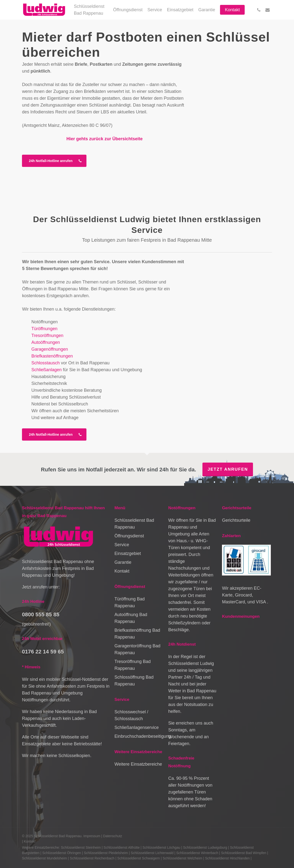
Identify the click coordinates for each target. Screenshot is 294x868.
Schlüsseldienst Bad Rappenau (134, 524)
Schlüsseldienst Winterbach (197, 853)
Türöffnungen (44, 329)
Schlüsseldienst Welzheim (182, 858)
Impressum (92, 836)
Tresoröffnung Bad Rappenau (133, 665)
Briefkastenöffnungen (52, 356)
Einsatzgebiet (128, 553)
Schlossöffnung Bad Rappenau (134, 681)
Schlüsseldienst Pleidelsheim (106, 853)
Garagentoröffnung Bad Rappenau (137, 649)
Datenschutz (113, 836)
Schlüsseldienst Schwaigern (138, 858)
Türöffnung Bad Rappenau (130, 602)
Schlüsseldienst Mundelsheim (44, 858)
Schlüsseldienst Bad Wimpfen (244, 853)
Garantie (123, 562)
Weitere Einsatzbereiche (138, 764)
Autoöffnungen (46, 342)
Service (122, 545)
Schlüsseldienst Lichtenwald (152, 853)
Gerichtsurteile (236, 520)
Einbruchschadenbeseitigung (139, 736)
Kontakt (122, 571)
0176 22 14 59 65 (43, 652)
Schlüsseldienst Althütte (122, 847)
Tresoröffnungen (47, 336)
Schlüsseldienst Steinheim (81, 847)
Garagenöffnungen (50, 349)
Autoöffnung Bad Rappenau (131, 618)
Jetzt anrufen (228, 469)
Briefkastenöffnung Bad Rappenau (137, 634)
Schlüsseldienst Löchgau (161, 847)
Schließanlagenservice (137, 727)
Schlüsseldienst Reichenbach (92, 858)
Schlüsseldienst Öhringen (62, 853)
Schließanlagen (46, 370)
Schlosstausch (45, 363)
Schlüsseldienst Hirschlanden (227, 858)
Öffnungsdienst (129, 536)
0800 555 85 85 (41, 614)
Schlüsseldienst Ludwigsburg (205, 847)
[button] (54, 161)
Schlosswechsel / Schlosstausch (131, 715)
